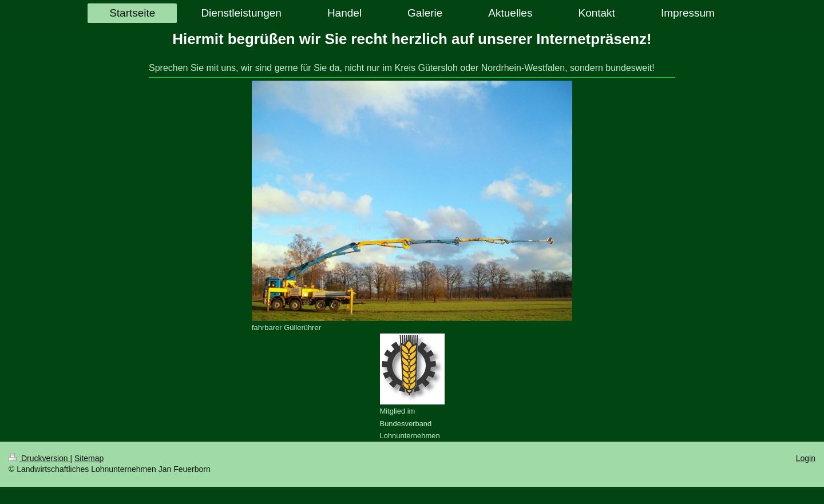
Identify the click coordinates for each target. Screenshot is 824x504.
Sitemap (89, 458)
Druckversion (39, 458)
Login (806, 458)
